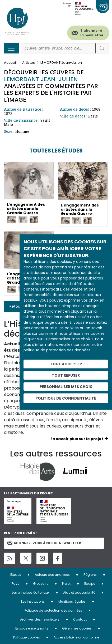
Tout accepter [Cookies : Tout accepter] (66, 364)
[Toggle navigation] (11, 48)
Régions (90, 575)
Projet (66, 584)
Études (16, 575)
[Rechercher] (58, 48)
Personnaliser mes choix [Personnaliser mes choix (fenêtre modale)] (66, 386)
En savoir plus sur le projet (77, 439)
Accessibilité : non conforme (76, 637)
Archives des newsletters (40, 619)
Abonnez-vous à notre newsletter (44, 543)
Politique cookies (27, 637)
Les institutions (33, 601)
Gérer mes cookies (77, 628)
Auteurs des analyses (52, 575)
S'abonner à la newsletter (92, 33)
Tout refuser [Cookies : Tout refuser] (66, 375)
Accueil (10, 63)
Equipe (90, 584)
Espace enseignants (32, 628)
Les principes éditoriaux (31, 593)
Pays (15, 584)
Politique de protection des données (53, 610)
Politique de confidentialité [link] (66, 398)
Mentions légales (72, 601)
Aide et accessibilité (79, 593)
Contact (80, 619)
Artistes (29, 63)
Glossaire (41, 584)
